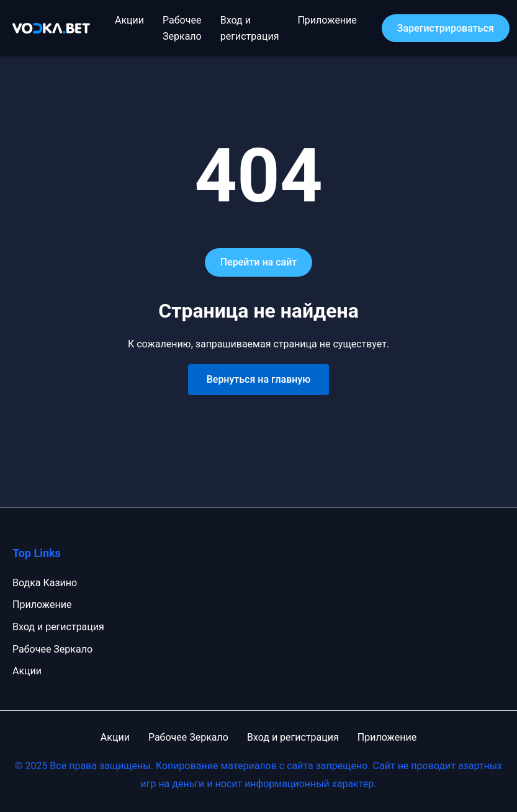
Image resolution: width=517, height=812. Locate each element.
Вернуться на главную (259, 379)
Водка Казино (45, 583)
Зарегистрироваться (446, 28)
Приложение (327, 20)
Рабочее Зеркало (52, 649)
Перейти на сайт (259, 262)
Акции (129, 20)
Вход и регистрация (58, 627)
